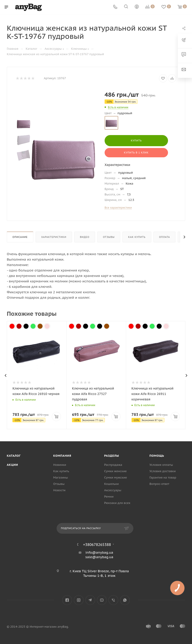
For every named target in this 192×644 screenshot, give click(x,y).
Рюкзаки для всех (117, 503)
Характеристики (54, 237)
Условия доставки (163, 471)
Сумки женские (115, 471)
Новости (59, 490)
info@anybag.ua (99, 552)
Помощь (157, 456)
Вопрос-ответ (159, 484)
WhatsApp (125, 600)
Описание (20, 237)
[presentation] (6, 375)
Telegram (90, 600)
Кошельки (112, 484)
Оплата (165, 237)
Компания (62, 456)
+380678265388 (97, 545)
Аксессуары (113, 490)
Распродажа (113, 465)
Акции (12, 465)
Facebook (67, 600)
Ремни (109, 497)
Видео (85, 237)
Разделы (112, 456)
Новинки (60, 465)
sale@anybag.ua (99, 557)
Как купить (137, 237)
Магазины (61, 477)
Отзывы (109, 237)
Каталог (14, 456)
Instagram (79, 600)
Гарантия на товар (163, 477)
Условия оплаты (161, 465)
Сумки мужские (115, 477)
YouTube (102, 600)
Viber (113, 600)
